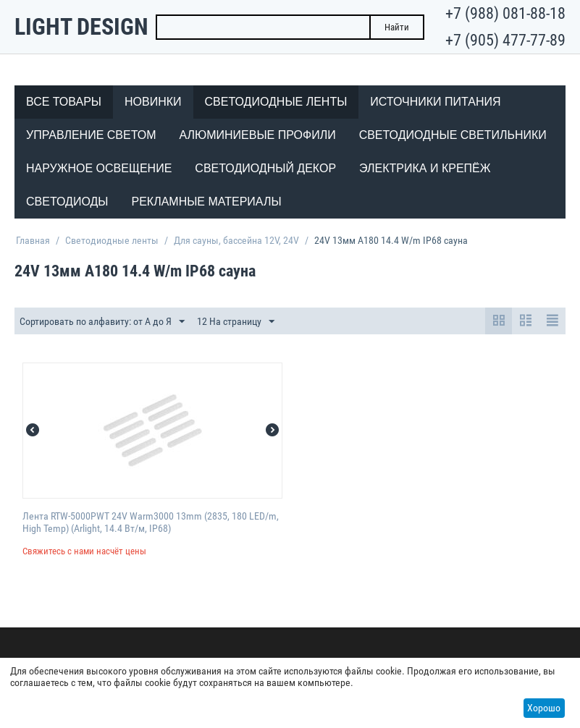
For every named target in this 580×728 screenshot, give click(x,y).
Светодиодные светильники (453, 135)
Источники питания (435, 102)
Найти (397, 27)
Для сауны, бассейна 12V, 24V (236, 240)
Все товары (64, 102)
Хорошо (544, 708)
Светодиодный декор (265, 168)
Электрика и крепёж (425, 168)
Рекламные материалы (206, 202)
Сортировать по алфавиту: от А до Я (102, 322)
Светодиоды (67, 202)
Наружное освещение (99, 168)
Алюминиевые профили (258, 135)
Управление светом (91, 135)
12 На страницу (236, 322)
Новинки (153, 102)
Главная (33, 240)
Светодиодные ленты (276, 102)
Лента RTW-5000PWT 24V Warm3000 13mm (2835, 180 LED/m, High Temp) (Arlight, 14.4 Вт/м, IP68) (151, 522)
